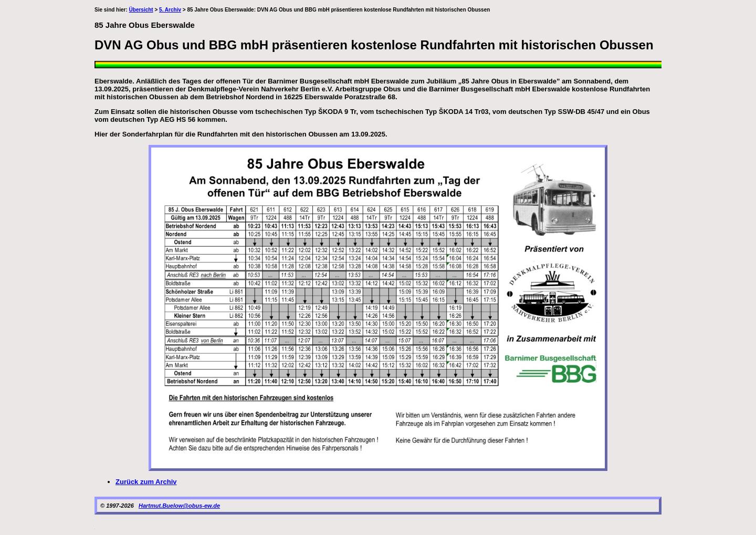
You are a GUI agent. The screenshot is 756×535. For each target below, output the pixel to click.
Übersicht (141, 10)
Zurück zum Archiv (146, 482)
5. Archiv (170, 10)
